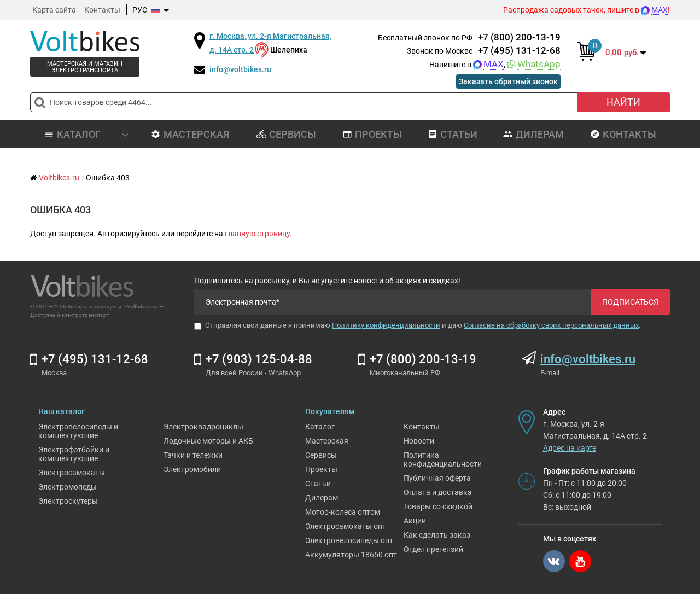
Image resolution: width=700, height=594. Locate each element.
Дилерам (533, 134)
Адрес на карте (570, 448)
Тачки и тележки (193, 455)
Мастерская (190, 134)
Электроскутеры (68, 501)
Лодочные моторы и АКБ (208, 441)
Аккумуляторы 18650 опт (351, 555)
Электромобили (192, 469)
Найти (623, 102)
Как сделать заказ (437, 535)
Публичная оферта (437, 478)
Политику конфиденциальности (386, 325)
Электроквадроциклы (203, 427)
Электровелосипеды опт (349, 540)
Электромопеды (68, 487)
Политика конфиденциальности (443, 459)
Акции (415, 521)
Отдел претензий (433, 549)
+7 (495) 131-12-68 (519, 50)
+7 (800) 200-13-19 (519, 37)
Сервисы (286, 134)
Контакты (102, 10)
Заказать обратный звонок (508, 81)
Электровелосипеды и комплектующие (78, 431)
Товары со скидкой (438, 506)
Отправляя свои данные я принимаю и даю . (417, 325)
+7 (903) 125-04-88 (259, 359)
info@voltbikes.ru (240, 69)
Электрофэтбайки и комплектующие (74, 454)
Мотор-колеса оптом (343, 512)
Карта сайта (54, 10)
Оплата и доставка (438, 492)
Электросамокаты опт (346, 526)
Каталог (320, 427)
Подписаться (630, 302)
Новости (419, 441)
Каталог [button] (86, 134)
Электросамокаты (72, 473)
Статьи (453, 134)
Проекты (372, 134)
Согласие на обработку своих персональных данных (551, 325)
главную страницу (257, 234)
